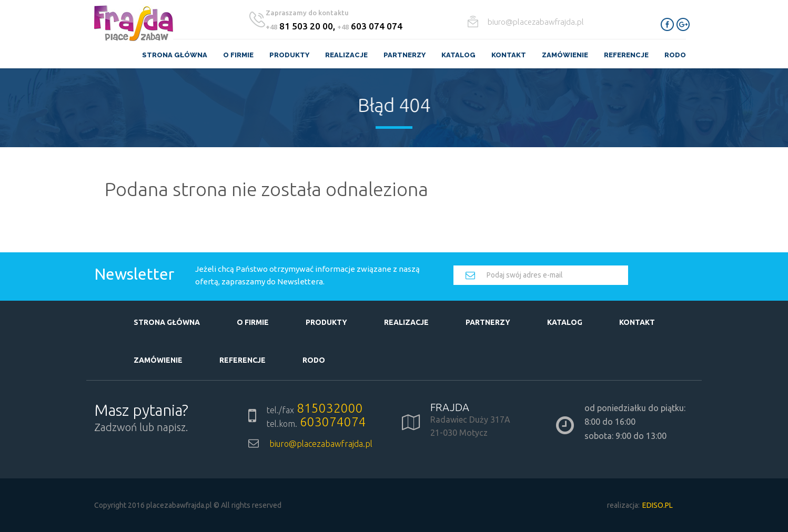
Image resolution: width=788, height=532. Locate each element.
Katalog (458, 55)
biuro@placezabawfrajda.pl (536, 22)
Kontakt (509, 55)
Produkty (289, 55)
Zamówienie (565, 55)
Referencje (626, 55)
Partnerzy (405, 55)
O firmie (238, 55)
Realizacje (346, 55)
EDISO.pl (658, 505)
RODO (675, 55)
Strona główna (175, 55)
